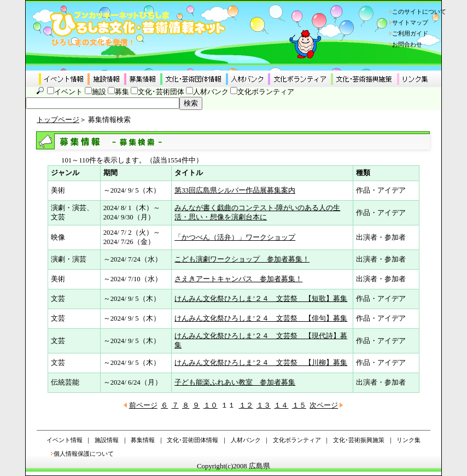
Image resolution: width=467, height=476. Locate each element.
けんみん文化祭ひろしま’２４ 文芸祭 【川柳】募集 (261, 363)
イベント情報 (65, 440)
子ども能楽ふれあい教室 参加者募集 (235, 382)
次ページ (324, 405)
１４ (281, 405)
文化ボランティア (266, 92)
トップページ (58, 120)
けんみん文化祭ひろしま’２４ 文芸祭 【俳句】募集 (261, 318)
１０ (211, 405)
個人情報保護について (84, 454)
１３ (264, 405)
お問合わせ (407, 44)
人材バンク (211, 92)
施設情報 (107, 440)
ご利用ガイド (410, 33)
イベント (68, 92)
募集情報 (143, 440)
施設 (99, 92)
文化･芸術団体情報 (192, 440)
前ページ (143, 405)
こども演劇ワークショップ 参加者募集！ (242, 259)
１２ (246, 405)
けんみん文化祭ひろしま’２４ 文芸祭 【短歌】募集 (261, 299)
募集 (122, 92)
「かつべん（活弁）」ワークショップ (235, 237)
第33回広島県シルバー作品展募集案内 (235, 190)
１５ (299, 405)
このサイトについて (419, 11)
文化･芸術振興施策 (359, 440)
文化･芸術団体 (161, 92)
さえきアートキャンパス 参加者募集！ (238, 279)
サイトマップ (410, 22)
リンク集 (408, 440)
